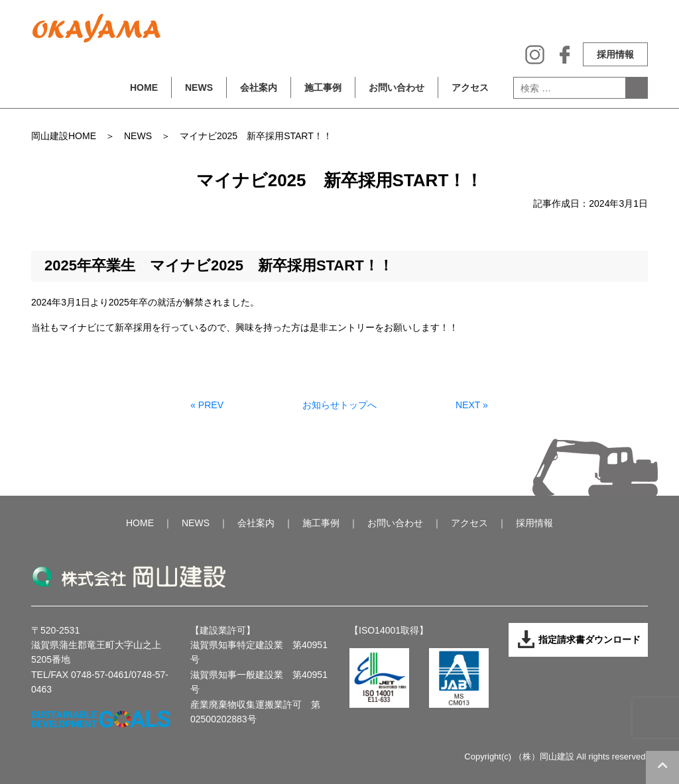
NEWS (199, 87)
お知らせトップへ (339, 405)
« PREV (207, 405)
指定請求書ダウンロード (579, 640)
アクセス (470, 87)
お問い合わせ (397, 87)
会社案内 (259, 87)
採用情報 (615, 54)
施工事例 (323, 87)
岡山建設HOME (64, 136)
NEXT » (472, 405)
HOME (144, 87)
